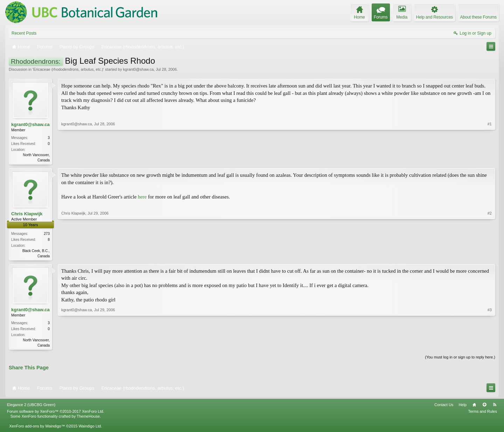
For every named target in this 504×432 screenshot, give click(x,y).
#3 (490, 346)
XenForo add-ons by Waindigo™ (37, 428)
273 (47, 234)
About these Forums (478, 17)
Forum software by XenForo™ (56, 413)
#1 (490, 159)
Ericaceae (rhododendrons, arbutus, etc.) (68, 69)
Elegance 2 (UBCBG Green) (31, 407)
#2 (490, 256)
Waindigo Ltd (90, 428)
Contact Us (444, 407)
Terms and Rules (482, 413)
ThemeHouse (88, 418)
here (142, 197)
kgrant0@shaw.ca (138, 69)
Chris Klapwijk (27, 214)
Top (484, 407)
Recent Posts (24, 33)
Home (474, 407)
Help (463, 407)
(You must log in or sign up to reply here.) (460, 359)
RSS (495, 407)
